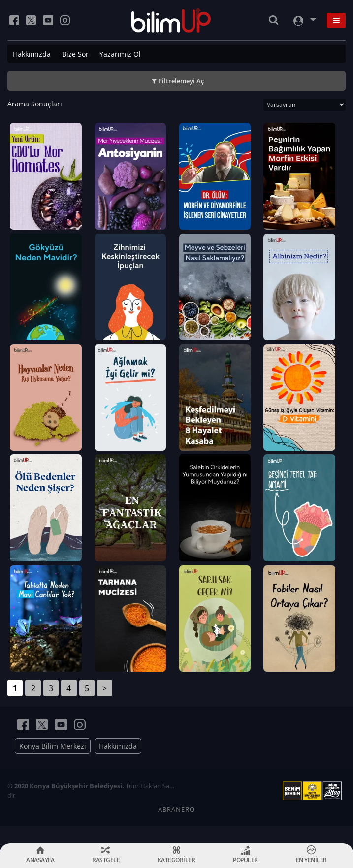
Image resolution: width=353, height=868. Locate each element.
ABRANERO (176, 827)
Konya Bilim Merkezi (53, 763)
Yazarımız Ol (120, 54)
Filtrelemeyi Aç (181, 81)
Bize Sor (75, 54)
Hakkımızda (32, 54)
